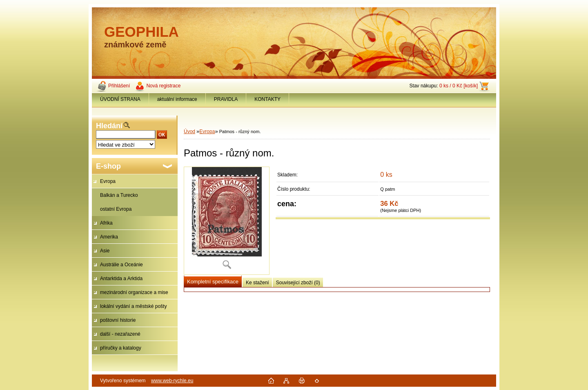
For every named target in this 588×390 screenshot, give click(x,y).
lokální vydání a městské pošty (133, 306)
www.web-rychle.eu (172, 381)
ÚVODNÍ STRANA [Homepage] (120, 99)
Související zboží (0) (298, 283)
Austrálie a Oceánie (121, 265)
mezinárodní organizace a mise (134, 292)
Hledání (109, 126)
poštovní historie (118, 320)
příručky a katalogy (121, 348)
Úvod (189, 131)
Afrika (106, 223)
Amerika (109, 237)
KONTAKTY (267, 99)
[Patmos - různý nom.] (227, 221)
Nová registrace (163, 86)
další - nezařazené (120, 334)
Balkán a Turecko (119, 195)
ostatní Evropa (116, 209)
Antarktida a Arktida (121, 279)
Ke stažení (257, 283)
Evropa (108, 181)
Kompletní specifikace (213, 282)
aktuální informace (177, 99)
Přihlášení (119, 86)
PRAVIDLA (226, 99)
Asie (105, 251)
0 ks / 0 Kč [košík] (459, 86)
